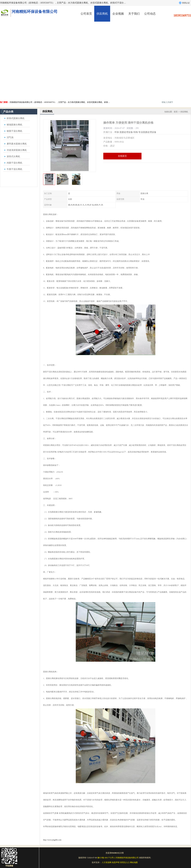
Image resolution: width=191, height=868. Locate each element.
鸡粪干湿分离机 (14, 163)
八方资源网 (107, 862)
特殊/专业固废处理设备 (145, 132)
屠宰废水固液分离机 (17, 144)
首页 (176, 112)
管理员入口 (125, 862)
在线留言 (122, 156)
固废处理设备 (126, 132)
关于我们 (134, 14)
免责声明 (116, 862)
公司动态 (150, 14)
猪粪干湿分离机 (14, 131)
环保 (117, 132)
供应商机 (102, 14)
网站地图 (134, 862)
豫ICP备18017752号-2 (106, 858)
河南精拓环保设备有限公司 (127, 858)
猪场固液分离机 (14, 125)
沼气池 (10, 137)
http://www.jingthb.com (52, 840)
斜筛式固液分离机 (16, 118)
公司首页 (86, 14)
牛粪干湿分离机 (14, 169)
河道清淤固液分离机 (17, 150)
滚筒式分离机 (13, 156)
